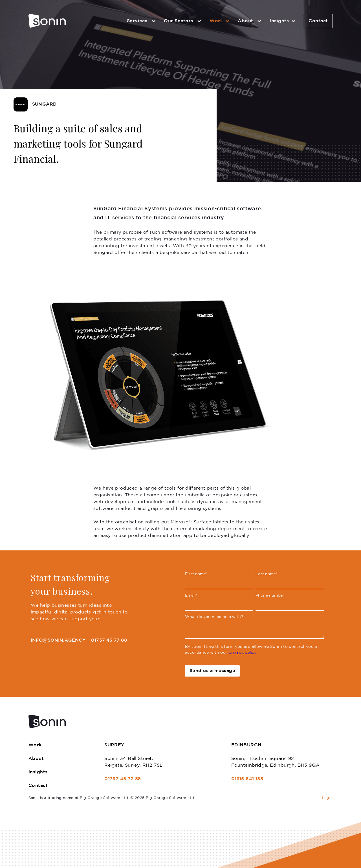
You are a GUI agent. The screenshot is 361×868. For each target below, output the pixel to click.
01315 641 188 (247, 779)
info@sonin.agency (58, 640)
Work (220, 21)
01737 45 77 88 (109, 640)
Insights (283, 21)
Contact (318, 21)
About (250, 21)
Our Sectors (183, 21)
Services (142, 21)
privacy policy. (243, 653)
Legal (327, 798)
